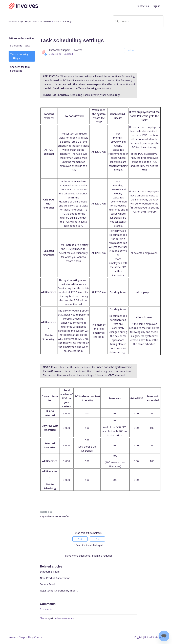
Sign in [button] (156, 6)
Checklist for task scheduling (20, 69)
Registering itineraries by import (59, 590)
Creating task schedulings (106, 95)
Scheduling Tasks (20, 45)
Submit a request (102, 556)
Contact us (143, 6)
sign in (51, 618)
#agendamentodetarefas (55, 516)
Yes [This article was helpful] (80, 539)
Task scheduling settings (19, 56)
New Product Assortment (55, 578)
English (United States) (149, 637)
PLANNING (46, 21)
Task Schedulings (63, 21)
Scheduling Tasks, (81, 95)
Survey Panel (47, 584)
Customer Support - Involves (66, 50)
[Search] (138, 21)
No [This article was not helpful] (97, 539)
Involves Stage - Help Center (23, 21)
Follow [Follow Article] (131, 50)
